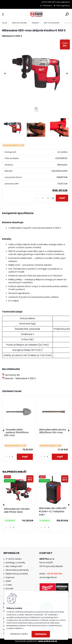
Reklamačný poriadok (17, 574)
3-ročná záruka (13, 559)
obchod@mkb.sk (48, 577)
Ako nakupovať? (14, 566)
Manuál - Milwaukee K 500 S (19, 378)
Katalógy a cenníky (15, 563)
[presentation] (5, 73)
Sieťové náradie (19, 23)
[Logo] (36, 14)
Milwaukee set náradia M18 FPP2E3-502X (17, 511)
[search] (67, 14)
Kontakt (10, 589)
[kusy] (43, 198)
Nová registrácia (63, 6)
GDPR (8, 581)
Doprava (10, 577)
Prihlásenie (47, 6)
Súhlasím (41, 634)
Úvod (5, 23)
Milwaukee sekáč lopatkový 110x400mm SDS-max (16, 433)
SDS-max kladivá (52, 23)
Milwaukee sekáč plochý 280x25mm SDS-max (53, 431)
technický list (11, 375)
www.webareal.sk (48, 641)
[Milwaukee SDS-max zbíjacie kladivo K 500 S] (36, 73)
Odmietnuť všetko (19, 634)
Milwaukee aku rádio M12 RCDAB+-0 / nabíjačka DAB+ (53, 511)
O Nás (9, 585)
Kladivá (35, 23)
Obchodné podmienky (17, 570)
